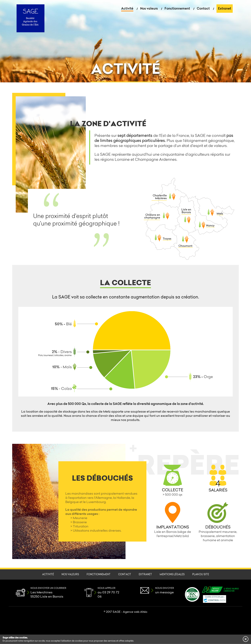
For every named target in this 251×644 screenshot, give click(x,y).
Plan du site (201, 574)
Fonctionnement (177, 8)
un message (164, 592)
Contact (203, 8)
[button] (246, 639)
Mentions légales (172, 574)
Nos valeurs (149, 8)
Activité (127, 8)
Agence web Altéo (135, 612)
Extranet (225, 8)
